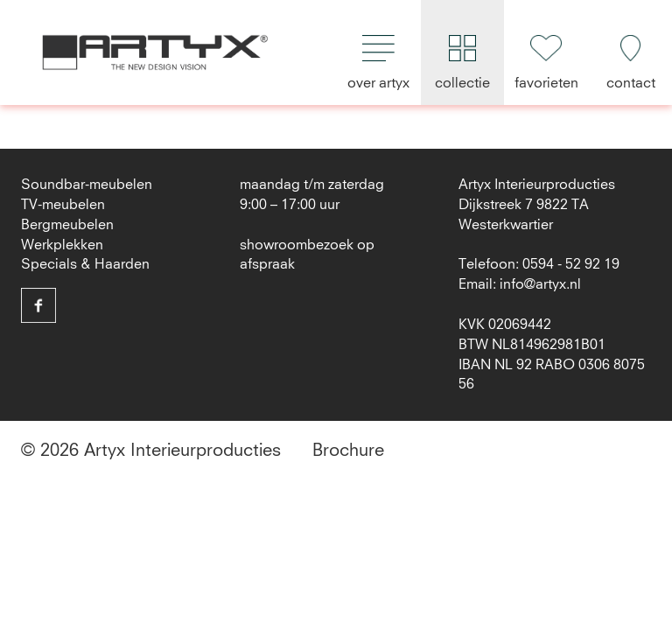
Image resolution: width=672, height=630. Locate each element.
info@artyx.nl (540, 284)
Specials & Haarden (85, 264)
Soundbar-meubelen (87, 185)
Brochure (348, 451)
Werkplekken (62, 245)
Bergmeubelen (67, 225)
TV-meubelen (63, 205)
